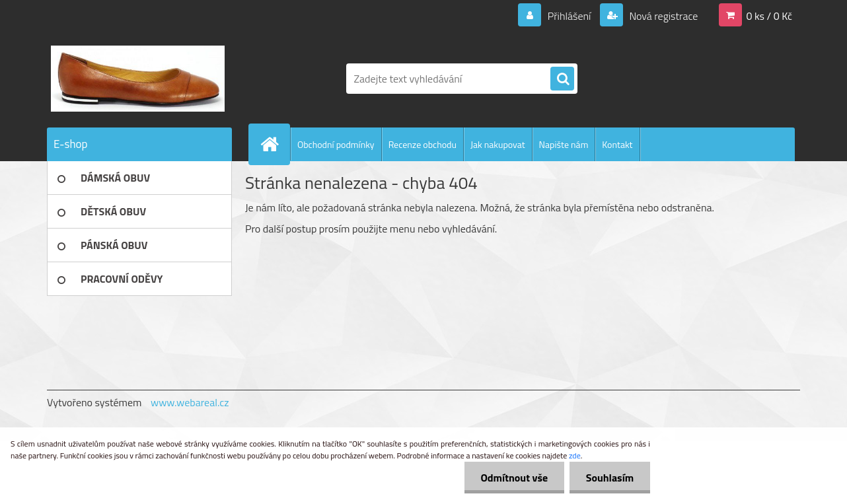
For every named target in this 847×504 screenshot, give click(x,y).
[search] (562, 79)
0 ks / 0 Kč (769, 16)
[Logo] (138, 79)
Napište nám (564, 144)
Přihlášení (569, 16)
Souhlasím (609, 478)
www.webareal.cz (190, 402)
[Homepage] (275, 144)
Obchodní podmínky (336, 144)
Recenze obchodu (423, 144)
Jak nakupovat (498, 144)
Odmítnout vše (514, 478)
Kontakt (617, 144)
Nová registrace (663, 16)
